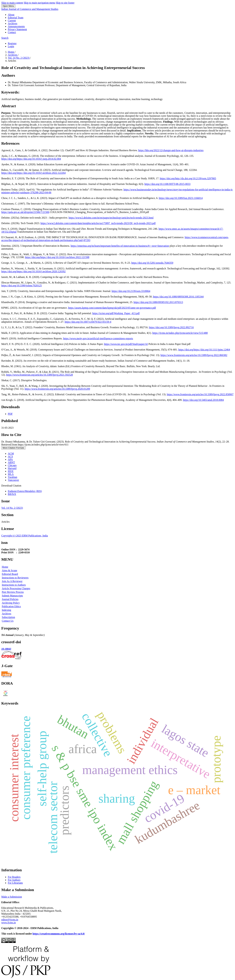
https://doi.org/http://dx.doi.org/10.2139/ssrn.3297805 (188, 178)
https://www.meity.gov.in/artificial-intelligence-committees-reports (98, 338)
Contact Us (8, 621)
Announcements (16, 26)
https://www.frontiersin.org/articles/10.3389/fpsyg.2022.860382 (194, 355)
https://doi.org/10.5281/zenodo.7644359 (152, 263)
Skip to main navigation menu (39, 3)
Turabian (12, 477)
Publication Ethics (11, 606)
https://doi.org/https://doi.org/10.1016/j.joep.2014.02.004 (31, 159)
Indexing (6, 610)
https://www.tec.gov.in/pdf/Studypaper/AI (126, 344)
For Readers (14, 877)
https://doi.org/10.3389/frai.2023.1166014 (181, 198)
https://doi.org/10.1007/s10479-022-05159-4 (88, 322)
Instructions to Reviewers (15, 578)
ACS (10, 456)
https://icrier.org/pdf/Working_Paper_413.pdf (116, 313)
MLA (11, 474)
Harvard (12, 468)
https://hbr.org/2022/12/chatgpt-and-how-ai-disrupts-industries (171, 150)
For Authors (14, 880)
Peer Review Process (13, 592)
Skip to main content (12, 3)
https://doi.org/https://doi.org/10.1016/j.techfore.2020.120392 (33, 271)
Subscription (8, 617)
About (11, 15)
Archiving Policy (11, 603)
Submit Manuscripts (12, 596)
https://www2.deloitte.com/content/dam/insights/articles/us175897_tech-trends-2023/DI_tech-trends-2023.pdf (98, 223)
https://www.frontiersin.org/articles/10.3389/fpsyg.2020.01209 (57, 389)
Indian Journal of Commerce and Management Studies (30, 9)
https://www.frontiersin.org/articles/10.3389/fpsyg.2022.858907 (200, 394)
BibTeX (12, 494)
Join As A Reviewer (12, 581)
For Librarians (15, 883)
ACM (11, 454)
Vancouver (13, 480)
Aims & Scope (9, 570)
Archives (13, 23)
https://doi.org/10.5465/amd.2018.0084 (203, 400)
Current (12, 21)
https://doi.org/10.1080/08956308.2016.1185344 (178, 297)
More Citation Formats (13, 448)
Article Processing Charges (16, 588)
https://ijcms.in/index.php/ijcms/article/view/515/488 (180, 333)
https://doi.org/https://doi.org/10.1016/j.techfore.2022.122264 (33, 173)
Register (12, 43)
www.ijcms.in (9, 923)
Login (11, 46)
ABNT (11, 462)
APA (10, 459)
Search (5, 38)
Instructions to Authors (14, 585)
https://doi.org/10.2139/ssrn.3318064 (131, 291)
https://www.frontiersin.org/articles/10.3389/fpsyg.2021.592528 (39, 375)
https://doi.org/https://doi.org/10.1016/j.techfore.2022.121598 (57, 257)
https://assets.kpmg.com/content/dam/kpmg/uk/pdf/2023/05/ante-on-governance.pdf (112, 308)
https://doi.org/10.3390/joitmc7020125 (22, 285)
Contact (12, 32)
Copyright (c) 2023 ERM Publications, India (25, 536)
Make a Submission (12, 897)
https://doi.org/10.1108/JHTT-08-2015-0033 (167, 184)
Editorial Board (10, 574)
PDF (10, 414)
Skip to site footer (65, 3)
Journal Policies (10, 599)
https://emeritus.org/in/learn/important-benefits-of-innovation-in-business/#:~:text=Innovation (120, 246)
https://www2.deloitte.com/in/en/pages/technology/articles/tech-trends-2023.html (111, 218)
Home (11, 52)
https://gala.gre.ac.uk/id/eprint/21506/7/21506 (25, 212)
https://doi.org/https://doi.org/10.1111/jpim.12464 (204, 350)
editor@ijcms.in (10, 920)
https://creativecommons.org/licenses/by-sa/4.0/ (59, 934)
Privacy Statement (17, 29)
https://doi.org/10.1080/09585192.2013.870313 (158, 302)
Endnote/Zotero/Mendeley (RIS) (25, 491)
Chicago (12, 465)
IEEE (11, 471)
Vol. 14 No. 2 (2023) (19, 58)
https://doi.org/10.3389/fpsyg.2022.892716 (171, 327)
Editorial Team (16, 18)
